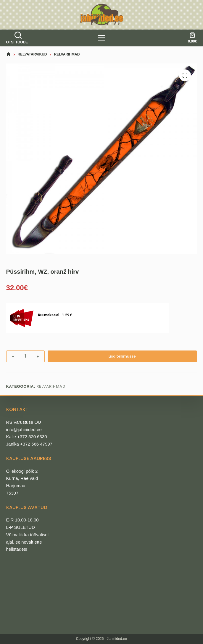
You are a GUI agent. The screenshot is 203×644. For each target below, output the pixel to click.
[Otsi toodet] (18, 38)
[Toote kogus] (25, 356)
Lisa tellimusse (122, 356)
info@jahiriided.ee (24, 429)
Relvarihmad (51, 386)
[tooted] (101, 38)
